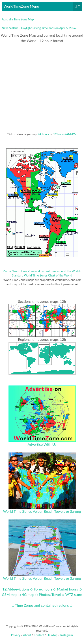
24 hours (44, 134)
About (27, 635)
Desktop (52, 635)
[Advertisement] (42, 88)
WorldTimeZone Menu (43, 6)
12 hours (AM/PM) (65, 134)
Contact (39, 635)
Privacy (16, 635)
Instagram (67, 635)
